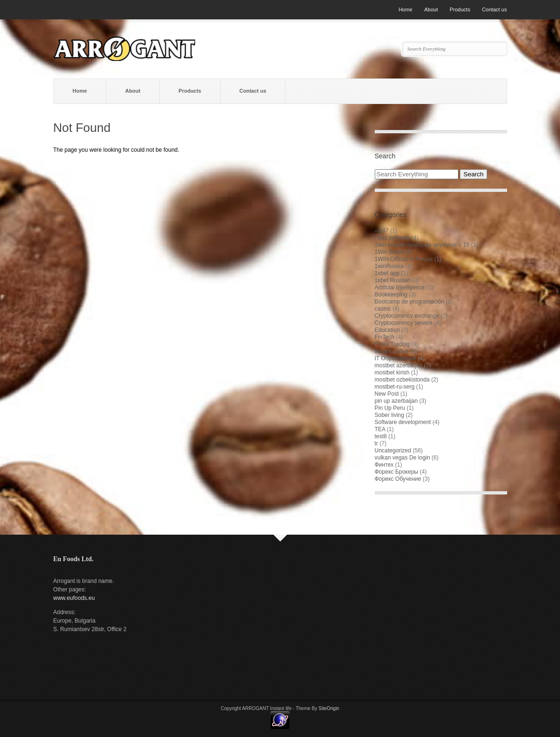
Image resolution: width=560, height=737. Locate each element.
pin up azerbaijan (396, 401)
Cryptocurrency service (404, 323)
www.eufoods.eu (74, 598)
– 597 (382, 231)
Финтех (384, 465)
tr (376, 443)
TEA (380, 429)
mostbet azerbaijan (399, 365)
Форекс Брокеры (396, 472)
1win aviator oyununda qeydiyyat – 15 (422, 245)
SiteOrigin (329, 708)
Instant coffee (392, 351)
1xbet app (387, 273)
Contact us (495, 9)
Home (405, 9)
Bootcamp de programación (409, 302)
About (431, 9)
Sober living (390, 415)
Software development (403, 422)
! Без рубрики (392, 238)
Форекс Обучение (398, 479)
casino (383, 309)
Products (460, 9)
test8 (381, 436)
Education (387, 330)
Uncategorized (393, 451)
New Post (387, 394)
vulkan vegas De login (402, 458)
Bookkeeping (391, 295)
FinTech (385, 337)
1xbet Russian (393, 280)
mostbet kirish (392, 373)
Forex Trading (392, 344)
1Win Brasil (389, 252)
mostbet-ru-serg (395, 387)
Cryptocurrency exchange (407, 316)
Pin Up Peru (390, 408)
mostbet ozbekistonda (402, 380)
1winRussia (389, 266)
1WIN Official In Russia (404, 259)
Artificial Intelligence (400, 287)
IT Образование (396, 358)
